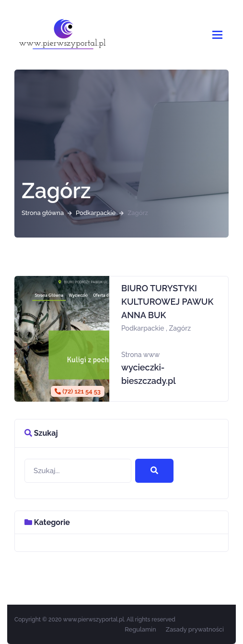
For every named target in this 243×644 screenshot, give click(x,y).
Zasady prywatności (195, 629)
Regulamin (140, 629)
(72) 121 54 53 (78, 391)
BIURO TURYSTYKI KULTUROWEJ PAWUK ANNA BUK (167, 302)
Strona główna (43, 213)
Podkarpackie (96, 213)
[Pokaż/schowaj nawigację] (217, 35)
